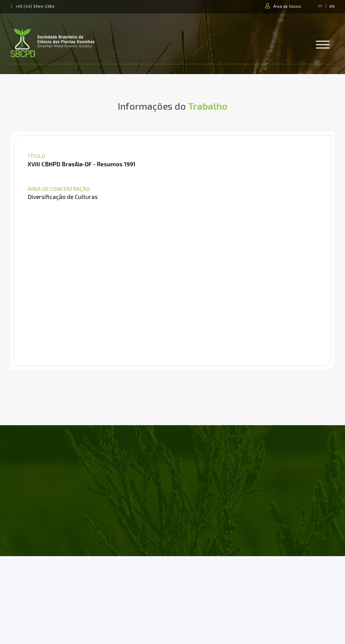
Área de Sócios (287, 6)
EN (332, 6)
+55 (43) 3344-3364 (35, 6)
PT (320, 6)
